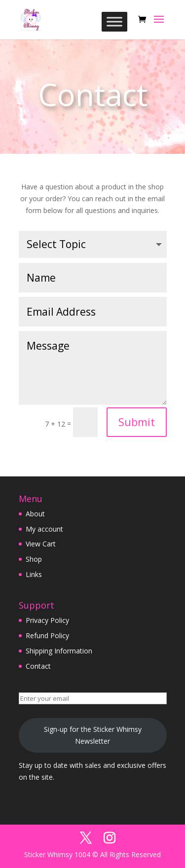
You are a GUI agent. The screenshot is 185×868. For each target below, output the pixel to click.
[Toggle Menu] (114, 21)
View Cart (41, 544)
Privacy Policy (47, 620)
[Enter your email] (93, 698)
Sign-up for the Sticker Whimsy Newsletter (93, 735)
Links (34, 574)
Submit (137, 422)
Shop (34, 559)
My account (44, 529)
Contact (38, 666)
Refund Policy (47, 635)
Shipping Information (59, 651)
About (35, 514)
